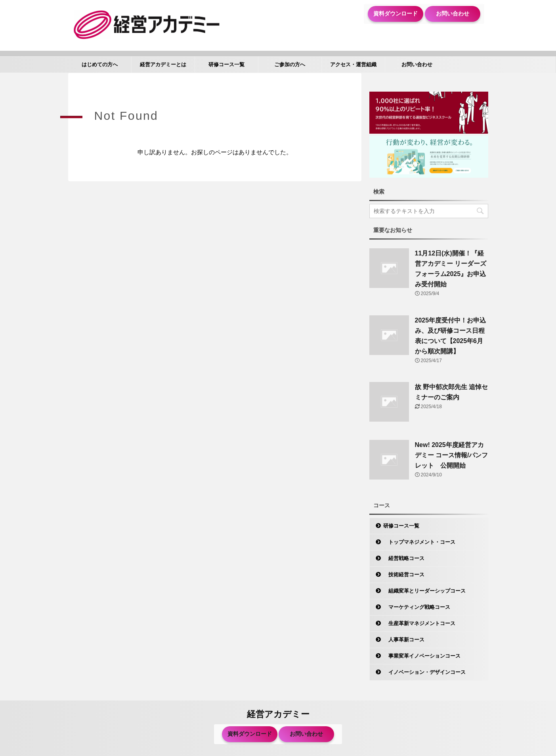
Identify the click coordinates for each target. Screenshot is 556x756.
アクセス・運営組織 (353, 64)
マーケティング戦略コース (417, 607)
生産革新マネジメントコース (419, 623)
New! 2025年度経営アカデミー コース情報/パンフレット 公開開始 (452, 455)
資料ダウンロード (396, 13)
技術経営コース (404, 575)
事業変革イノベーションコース (422, 656)
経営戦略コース (404, 558)
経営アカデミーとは (163, 64)
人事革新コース (404, 640)
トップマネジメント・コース (419, 542)
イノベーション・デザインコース (424, 672)
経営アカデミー (278, 714)
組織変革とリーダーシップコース (424, 591)
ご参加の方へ (290, 64)
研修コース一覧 (226, 64)
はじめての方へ (100, 64)
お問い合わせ (453, 13)
